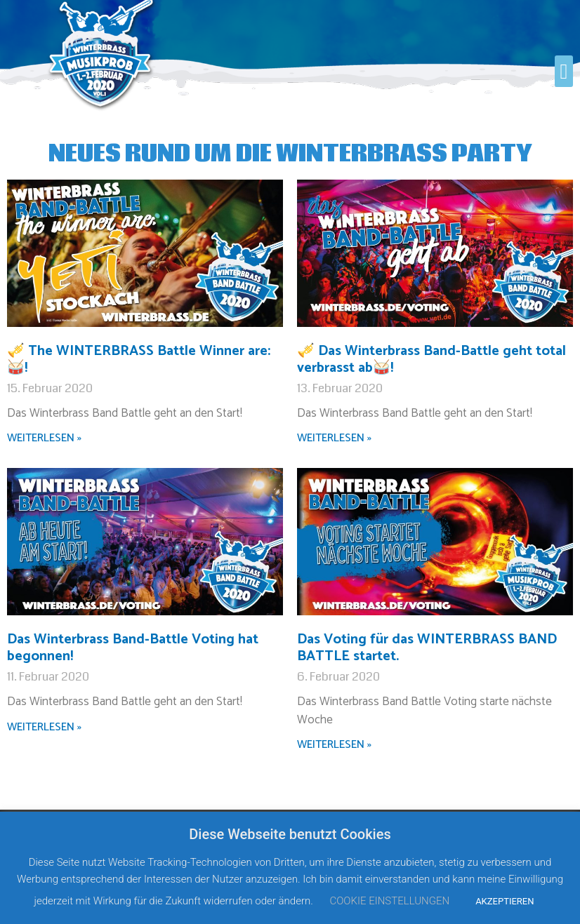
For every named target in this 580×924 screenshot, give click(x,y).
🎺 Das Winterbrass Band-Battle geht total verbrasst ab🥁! (431, 360)
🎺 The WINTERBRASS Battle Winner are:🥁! (139, 360)
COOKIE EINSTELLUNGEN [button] (389, 901)
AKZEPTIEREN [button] (505, 901)
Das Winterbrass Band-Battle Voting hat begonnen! (133, 648)
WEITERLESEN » (44, 438)
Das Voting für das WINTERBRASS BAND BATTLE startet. (427, 648)
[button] (564, 71)
